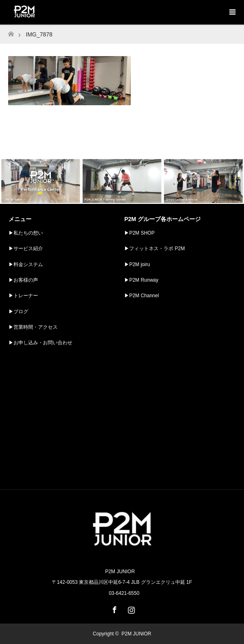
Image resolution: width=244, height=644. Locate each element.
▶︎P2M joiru (137, 264)
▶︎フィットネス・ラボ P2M (154, 249)
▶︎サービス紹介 (26, 249)
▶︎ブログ (18, 312)
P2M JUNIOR (136, 634)
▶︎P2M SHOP (139, 233)
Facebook (114, 608)
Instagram (130, 608)
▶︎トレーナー (23, 296)
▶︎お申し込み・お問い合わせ (40, 343)
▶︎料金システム (26, 264)
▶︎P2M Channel (142, 296)
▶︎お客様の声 (23, 280)
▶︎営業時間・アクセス (33, 327)
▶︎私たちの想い (26, 233)
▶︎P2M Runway (141, 280)
